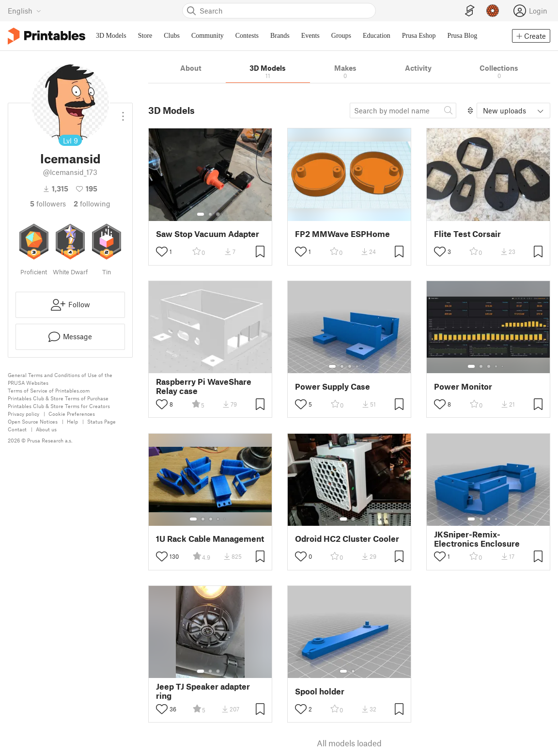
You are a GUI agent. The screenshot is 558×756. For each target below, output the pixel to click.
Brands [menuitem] (280, 36)
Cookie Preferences (72, 414)
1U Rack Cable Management (210, 539)
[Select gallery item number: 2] (210, 214)
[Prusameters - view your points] (493, 11)
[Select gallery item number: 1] (201, 214)
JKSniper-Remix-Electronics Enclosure (477, 539)
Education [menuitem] (377, 36)
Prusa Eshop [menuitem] (419, 36)
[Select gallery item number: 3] (218, 214)
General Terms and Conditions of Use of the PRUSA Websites (60, 379)
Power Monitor (463, 386)
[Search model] (403, 110)
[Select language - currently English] (24, 11)
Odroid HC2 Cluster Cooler (347, 539)
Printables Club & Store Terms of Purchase (58, 398)
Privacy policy (23, 414)
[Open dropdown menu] (123, 112)
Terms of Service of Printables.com (49, 390)
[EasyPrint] (470, 11)
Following (92, 204)
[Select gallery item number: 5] (364, 366)
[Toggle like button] (162, 252)
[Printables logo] (46, 36)
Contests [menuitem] (247, 36)
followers (48, 204)
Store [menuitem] (145, 36)
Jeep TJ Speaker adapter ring (203, 691)
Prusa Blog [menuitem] (462, 36)
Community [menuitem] (208, 36)
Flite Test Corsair (467, 234)
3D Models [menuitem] (111, 36)
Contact (17, 429)
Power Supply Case (333, 386)
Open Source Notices (33, 421)
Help (72, 421)
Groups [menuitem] (341, 36)
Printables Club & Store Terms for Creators (59, 406)
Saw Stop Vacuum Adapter (208, 234)
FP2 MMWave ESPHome (342, 234)
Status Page (101, 421)
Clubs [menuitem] (172, 36)
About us (46, 429)
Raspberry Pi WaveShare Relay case (204, 386)
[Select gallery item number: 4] (357, 366)
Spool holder (320, 691)
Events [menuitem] (310, 36)
